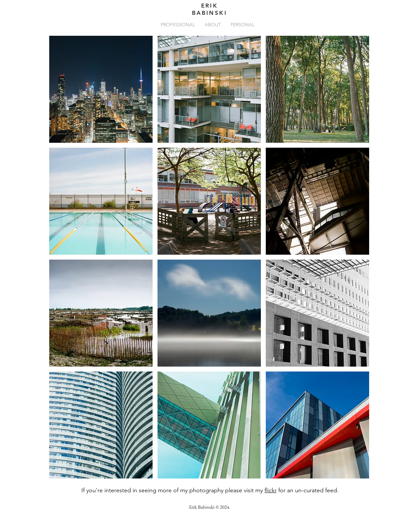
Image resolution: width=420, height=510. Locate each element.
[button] (178, 25)
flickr (271, 490)
